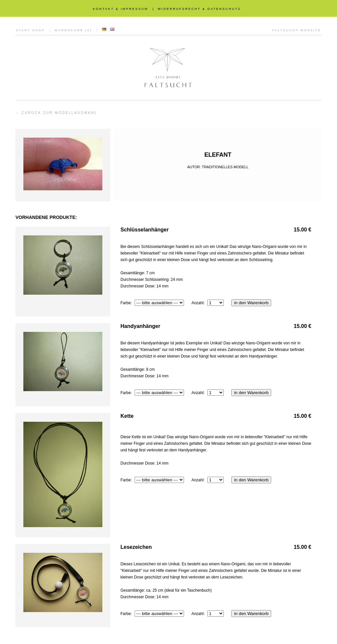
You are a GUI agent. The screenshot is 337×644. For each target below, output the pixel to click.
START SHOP (30, 30)
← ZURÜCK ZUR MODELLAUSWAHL (56, 113)
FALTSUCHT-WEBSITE (297, 30)
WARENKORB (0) (73, 30)
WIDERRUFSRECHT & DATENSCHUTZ (199, 9)
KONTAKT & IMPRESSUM (120, 9)
